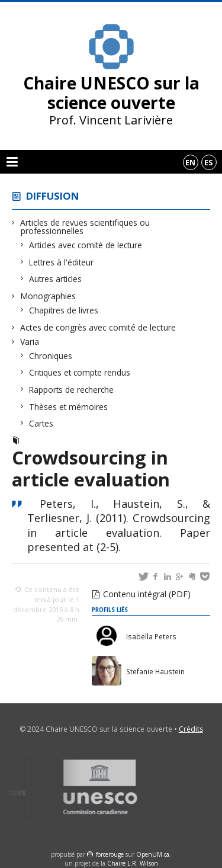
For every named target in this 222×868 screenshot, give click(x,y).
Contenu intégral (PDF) (147, 594)
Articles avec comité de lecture (86, 245)
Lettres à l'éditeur (62, 262)
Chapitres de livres (64, 310)
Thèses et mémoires (69, 407)
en (190, 162)
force (110, 854)
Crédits (191, 729)
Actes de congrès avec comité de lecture (98, 327)
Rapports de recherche (72, 390)
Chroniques (51, 356)
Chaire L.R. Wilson (133, 863)
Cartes (41, 423)
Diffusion (53, 196)
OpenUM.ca (153, 854)
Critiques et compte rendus (80, 372)
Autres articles (56, 279)
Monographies (48, 296)
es (209, 162)
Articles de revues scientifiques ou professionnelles (85, 227)
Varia (30, 342)
